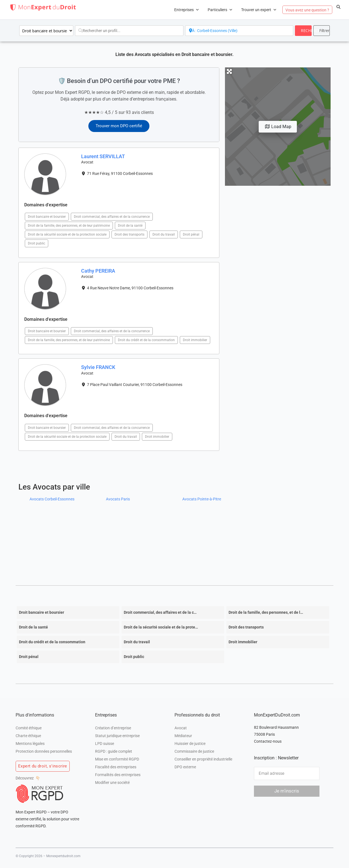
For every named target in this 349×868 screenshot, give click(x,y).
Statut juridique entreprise (117, 736)
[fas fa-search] (303, 31)
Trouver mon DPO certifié (119, 126)
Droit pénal (191, 234)
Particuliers (220, 10)
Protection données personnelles (44, 751)
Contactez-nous (268, 741)
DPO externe (185, 767)
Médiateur (183, 736)
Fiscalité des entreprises (116, 767)
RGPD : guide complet (114, 751)
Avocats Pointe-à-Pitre (202, 499)
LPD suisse (105, 744)
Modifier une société (112, 783)
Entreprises (187, 10)
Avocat (181, 728)
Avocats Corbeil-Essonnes (52, 499)
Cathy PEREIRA (98, 271)
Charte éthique (28, 736)
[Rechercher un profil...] (129, 31)
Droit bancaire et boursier (47, 217)
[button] (338, 7)
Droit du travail (164, 234)
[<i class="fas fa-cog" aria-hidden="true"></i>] (322, 31)
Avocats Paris (118, 499)
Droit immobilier (195, 340)
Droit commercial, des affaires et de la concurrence (112, 217)
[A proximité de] (239, 31)
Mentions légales (30, 744)
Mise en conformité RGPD (117, 759)
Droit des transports (129, 234)
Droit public (37, 243)
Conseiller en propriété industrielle (203, 759)
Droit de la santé (130, 226)
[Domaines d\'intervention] (46, 31)
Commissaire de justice (194, 751)
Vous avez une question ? (307, 10)
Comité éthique (29, 728)
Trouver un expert (259, 10)
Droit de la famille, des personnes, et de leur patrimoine (69, 226)
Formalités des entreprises (118, 775)
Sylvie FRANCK (98, 367)
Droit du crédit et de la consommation (146, 340)
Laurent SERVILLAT (103, 156)
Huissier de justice (190, 744)
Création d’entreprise (113, 728)
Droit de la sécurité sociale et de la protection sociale (67, 234)
